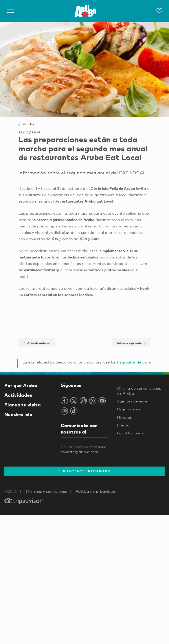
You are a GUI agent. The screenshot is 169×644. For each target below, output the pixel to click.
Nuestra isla (18, 414)
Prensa (123, 425)
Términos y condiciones (46, 491)
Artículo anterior (37, 343)
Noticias (26, 124)
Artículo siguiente (131, 343)
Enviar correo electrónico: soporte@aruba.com (84, 449)
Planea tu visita (23, 405)
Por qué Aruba (21, 385)
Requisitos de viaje (134, 362)
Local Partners (130, 433)
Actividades (18, 395)
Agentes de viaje (132, 401)
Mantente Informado (84, 471)
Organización (129, 409)
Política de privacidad (96, 491)
